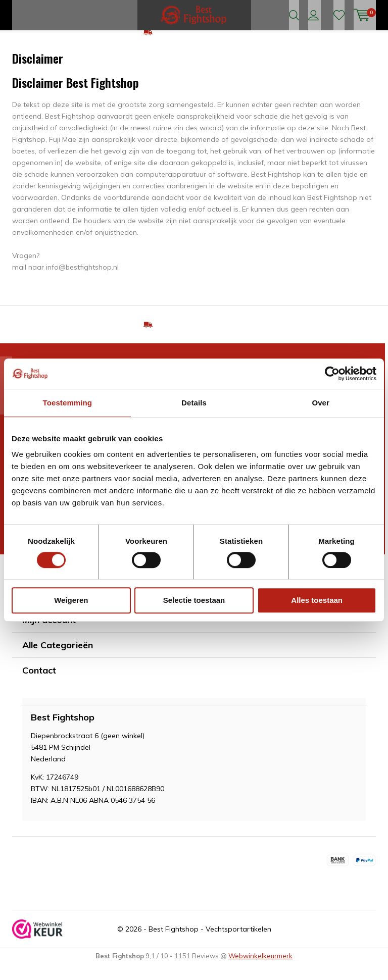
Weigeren (71, 600)
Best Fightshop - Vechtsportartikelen (210, 944)
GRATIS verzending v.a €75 (200, 47)
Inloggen (313, 15)
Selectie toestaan (194, 600)
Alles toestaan (317, 600)
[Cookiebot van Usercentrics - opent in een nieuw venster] (332, 374)
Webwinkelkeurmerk (260, 971)
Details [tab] (194, 403)
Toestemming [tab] (68, 403)
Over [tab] (321, 403)
